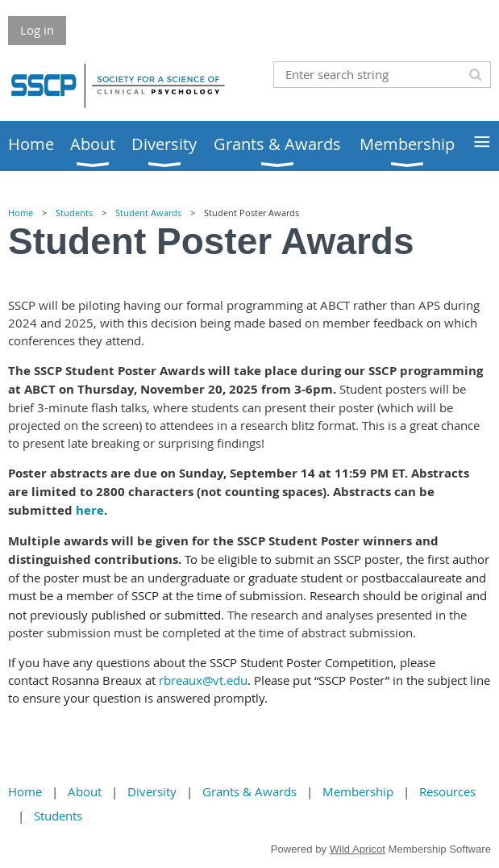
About (85, 791)
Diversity (152, 791)
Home (21, 213)
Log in (37, 30)
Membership (358, 791)
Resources (447, 791)
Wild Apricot (358, 849)
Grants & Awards (249, 791)
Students (74, 213)
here (90, 510)
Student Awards (148, 213)
